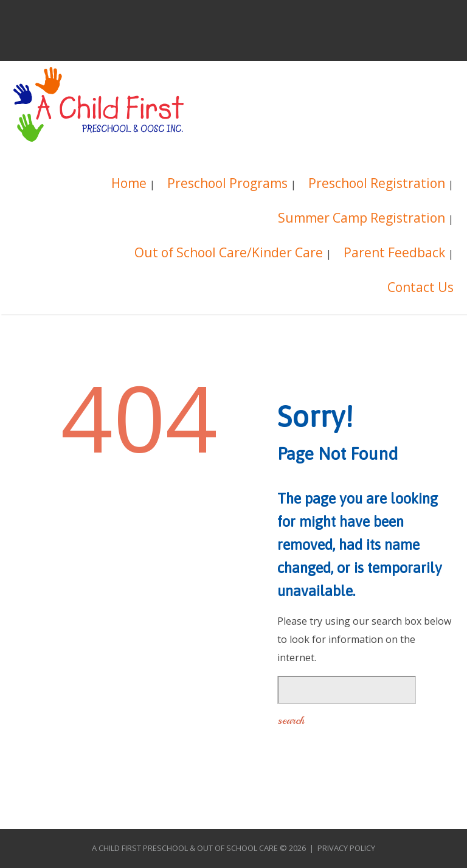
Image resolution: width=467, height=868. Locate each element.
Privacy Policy (346, 848)
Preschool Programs (227, 185)
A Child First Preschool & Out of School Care (185, 848)
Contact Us (420, 289)
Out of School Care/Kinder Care (229, 254)
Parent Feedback (394, 254)
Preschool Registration (377, 185)
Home (129, 185)
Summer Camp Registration (361, 219)
